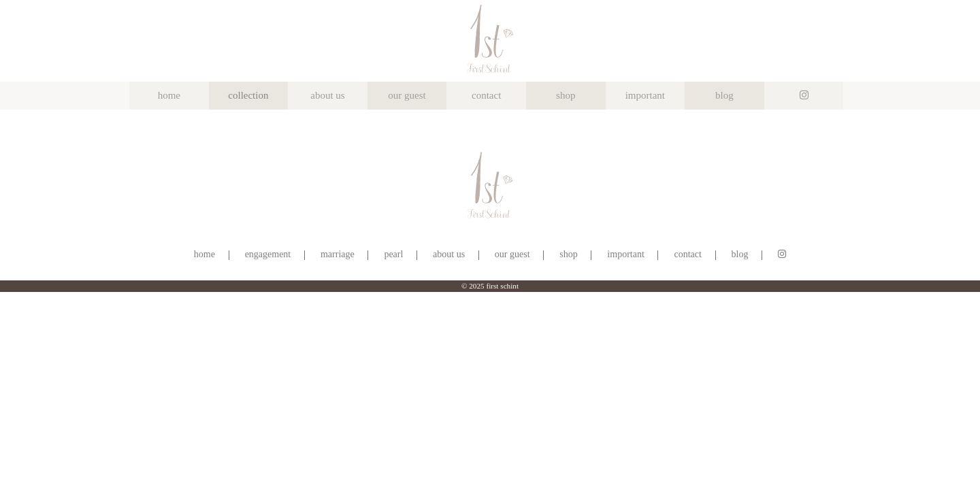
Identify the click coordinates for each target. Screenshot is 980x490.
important (645, 95)
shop (566, 95)
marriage (338, 254)
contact (486, 95)
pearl (393, 254)
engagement (268, 254)
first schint (502, 286)
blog (724, 95)
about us (327, 95)
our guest (407, 95)
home (169, 95)
